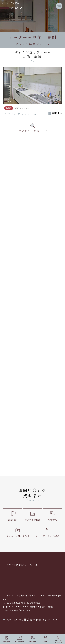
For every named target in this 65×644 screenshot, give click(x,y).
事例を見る (57, 113)
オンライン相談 (33, 516)
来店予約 (52, 516)
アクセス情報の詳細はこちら (17, 610)
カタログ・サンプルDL (47, 532)
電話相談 (13, 516)
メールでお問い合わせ (18, 532)
